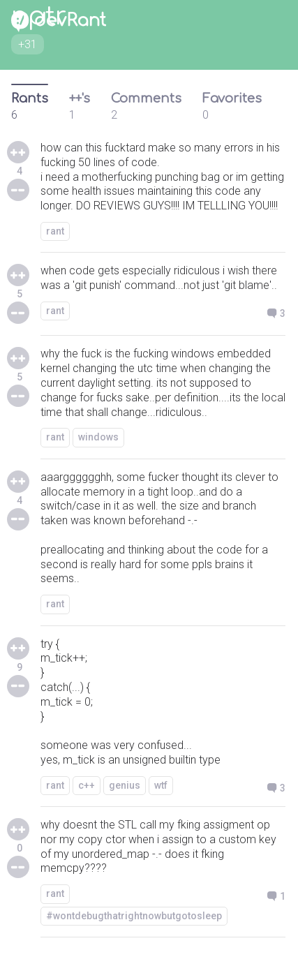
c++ (87, 785)
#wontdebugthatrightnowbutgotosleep (134, 916)
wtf (161, 785)
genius (125, 785)
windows (98, 437)
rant (55, 231)
